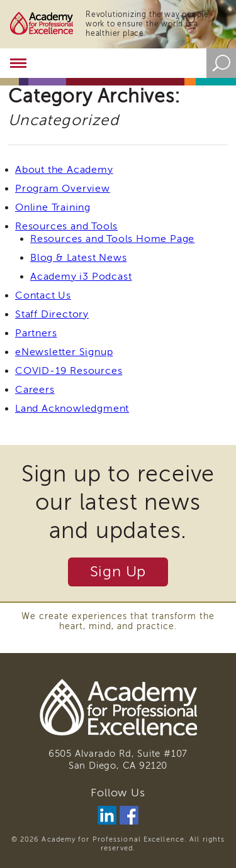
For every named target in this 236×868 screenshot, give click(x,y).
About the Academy (64, 170)
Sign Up (118, 572)
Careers (35, 390)
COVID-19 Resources (69, 371)
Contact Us (43, 295)
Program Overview (63, 189)
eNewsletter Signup (64, 352)
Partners (36, 333)
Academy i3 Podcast (81, 277)
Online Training (53, 207)
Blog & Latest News (78, 258)
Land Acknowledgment (72, 409)
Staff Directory (52, 314)
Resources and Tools (66, 226)
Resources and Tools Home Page (112, 239)
